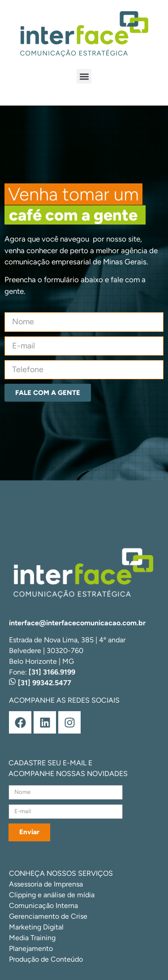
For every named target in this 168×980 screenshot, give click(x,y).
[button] (84, 76)
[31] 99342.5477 (40, 683)
